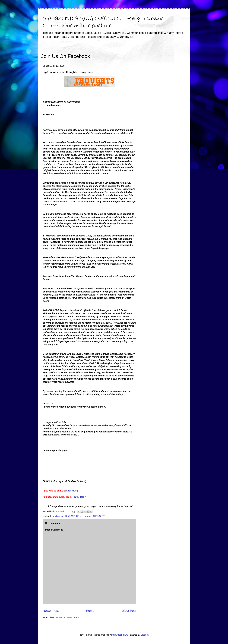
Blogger (144, 635)
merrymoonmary (119, 635)
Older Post (129, 611)
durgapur (87, 516)
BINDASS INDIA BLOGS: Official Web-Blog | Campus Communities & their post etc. (103, 22)
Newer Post (51, 611)
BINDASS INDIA (73, 516)
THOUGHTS (99, 516)
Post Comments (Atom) (68, 617)
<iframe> (130, 52)
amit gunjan (58, 516)
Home (90, 611)
